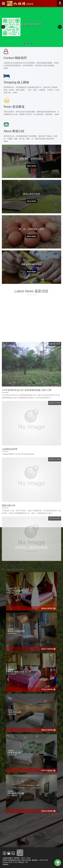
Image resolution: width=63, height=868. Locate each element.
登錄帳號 (5, 864)
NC (12, 862)
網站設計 (22, 862)
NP (27, 862)
